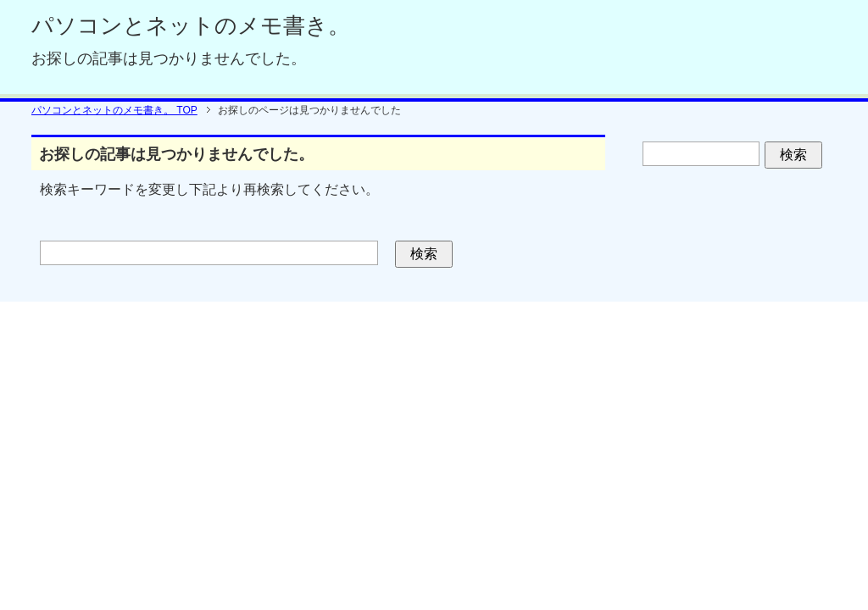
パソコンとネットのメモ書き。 (191, 25)
